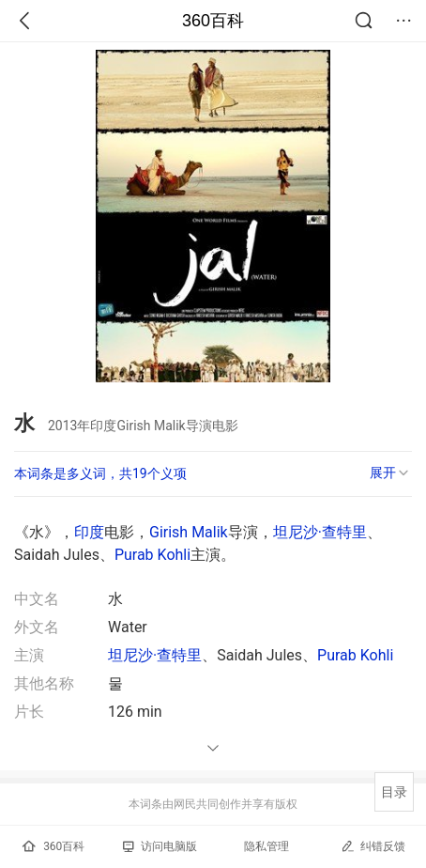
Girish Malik (189, 532)
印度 (89, 532)
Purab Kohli (152, 555)
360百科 (213, 21)
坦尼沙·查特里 (320, 532)
